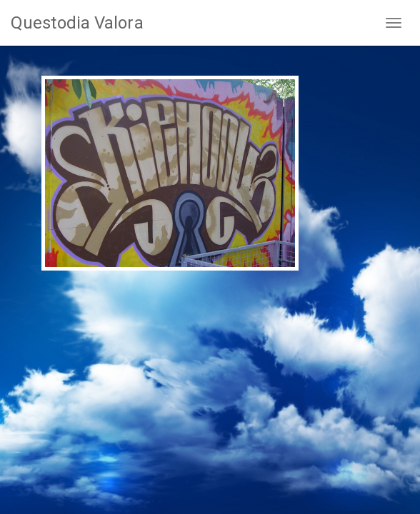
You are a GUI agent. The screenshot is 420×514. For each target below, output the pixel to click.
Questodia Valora (77, 23)
